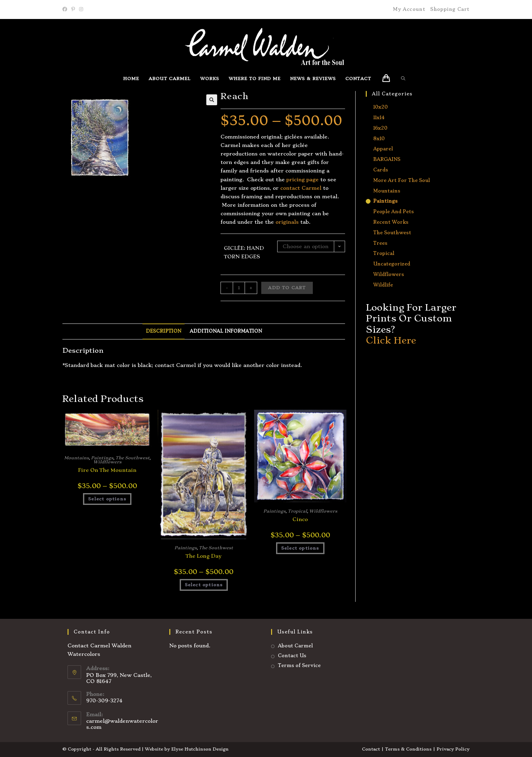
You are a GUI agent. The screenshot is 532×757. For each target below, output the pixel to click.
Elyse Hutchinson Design (200, 749)
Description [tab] (164, 331)
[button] (212, 100)
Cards (381, 170)
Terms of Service (299, 665)
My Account (409, 9)
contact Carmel (301, 188)
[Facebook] (66, 10)
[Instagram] (81, 10)
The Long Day (204, 556)
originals (286, 222)
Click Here (391, 340)
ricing (297, 180)
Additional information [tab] (226, 331)
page (312, 180)
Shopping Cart (450, 9)
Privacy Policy (453, 749)
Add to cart (287, 288)
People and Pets (394, 211)
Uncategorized (392, 264)
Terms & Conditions (408, 749)
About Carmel (295, 646)
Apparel (383, 149)
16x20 (380, 128)
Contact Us (292, 656)
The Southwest (132, 458)
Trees (380, 243)
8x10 (379, 139)
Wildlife (383, 285)
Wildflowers (107, 462)
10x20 (381, 107)
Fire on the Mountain (107, 470)
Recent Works (391, 222)
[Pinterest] (73, 10)
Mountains (77, 458)
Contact (371, 749)
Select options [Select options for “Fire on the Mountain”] (107, 499)
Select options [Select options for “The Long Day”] (204, 585)
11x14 (379, 117)
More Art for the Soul (402, 180)
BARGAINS (387, 159)
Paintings (102, 458)
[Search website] (405, 79)
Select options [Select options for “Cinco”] (300, 548)
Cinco (300, 519)
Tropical (297, 511)
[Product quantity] (239, 288)
